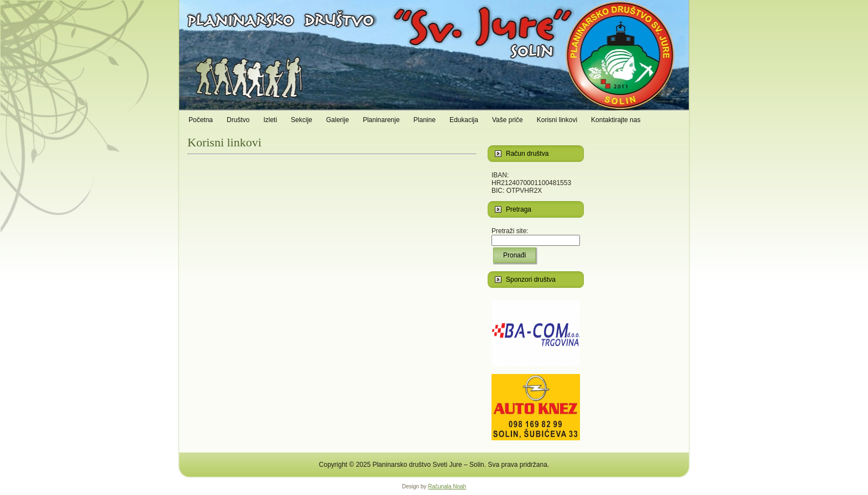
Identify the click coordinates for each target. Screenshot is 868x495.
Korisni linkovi (224, 142)
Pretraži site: (510, 231)
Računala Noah (447, 486)
